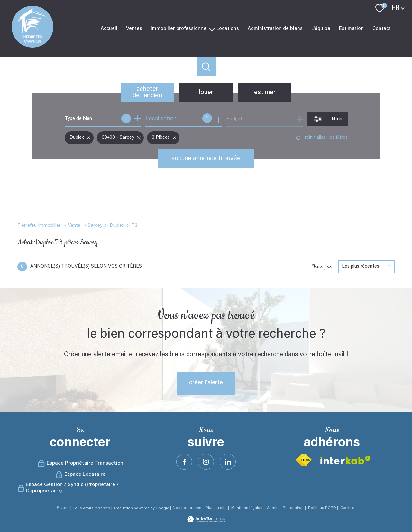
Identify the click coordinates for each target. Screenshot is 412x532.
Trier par (322, 267)
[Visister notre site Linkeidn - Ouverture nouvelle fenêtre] (228, 462)
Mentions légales (247, 508)
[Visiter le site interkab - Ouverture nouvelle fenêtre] (345, 460)
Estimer (265, 93)
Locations (228, 28)
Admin (273, 508)
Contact (382, 28)
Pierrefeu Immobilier (39, 226)
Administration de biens (275, 28)
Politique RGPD (322, 508)
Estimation (351, 28)
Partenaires (293, 508)
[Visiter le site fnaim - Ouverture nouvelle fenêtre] (304, 460)
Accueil (109, 28)
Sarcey (95, 226)
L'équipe (321, 28)
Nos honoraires (187, 508)
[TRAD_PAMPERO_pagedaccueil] (32, 46)
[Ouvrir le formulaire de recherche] (328, 119)
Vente (74, 226)
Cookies (347, 508)
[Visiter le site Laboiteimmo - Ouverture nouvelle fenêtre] (206, 521)
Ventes (134, 28)
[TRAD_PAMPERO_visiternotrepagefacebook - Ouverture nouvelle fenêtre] (184, 462)
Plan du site (216, 508)
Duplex (117, 226)
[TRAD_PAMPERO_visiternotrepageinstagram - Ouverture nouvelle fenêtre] (206, 462)
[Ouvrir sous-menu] (212, 29)
